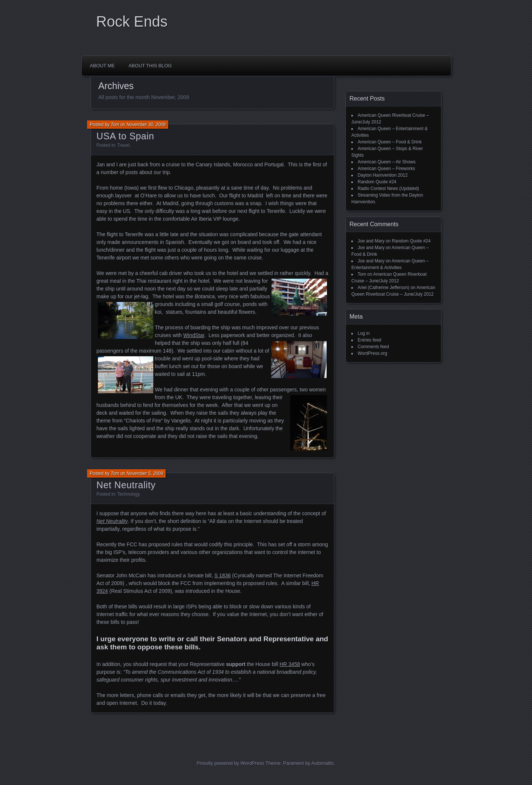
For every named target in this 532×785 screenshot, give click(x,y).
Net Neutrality (126, 485)
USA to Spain (125, 136)
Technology (128, 494)
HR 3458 (290, 664)
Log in (364, 333)
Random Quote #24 (377, 182)
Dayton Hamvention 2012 (383, 175)
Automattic (323, 763)
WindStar (194, 335)
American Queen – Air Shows (387, 162)
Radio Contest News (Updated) (388, 188)
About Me (102, 66)
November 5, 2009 (145, 473)
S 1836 (222, 575)
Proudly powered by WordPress (230, 763)
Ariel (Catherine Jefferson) (383, 288)
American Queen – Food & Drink (390, 142)
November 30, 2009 (146, 125)
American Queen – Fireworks (386, 169)
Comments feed (373, 347)
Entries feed (369, 340)
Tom (115, 125)
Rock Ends (132, 21)
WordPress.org (372, 353)
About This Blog (150, 66)
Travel (123, 145)
